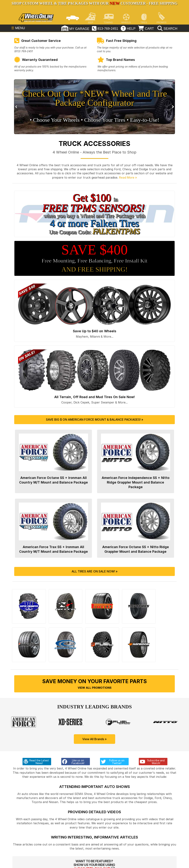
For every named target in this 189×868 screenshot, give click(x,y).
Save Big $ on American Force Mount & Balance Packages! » (95, 420)
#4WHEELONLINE (92, 862)
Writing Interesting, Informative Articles (94, 830)
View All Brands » (94, 732)
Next (173, 107)
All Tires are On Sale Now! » (95, 572)
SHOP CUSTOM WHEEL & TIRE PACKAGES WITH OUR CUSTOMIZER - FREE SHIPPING (94, 3)
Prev (16, 107)
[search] (167, 29)
